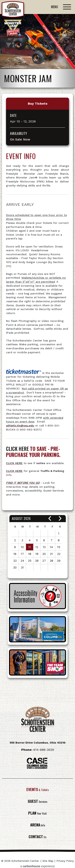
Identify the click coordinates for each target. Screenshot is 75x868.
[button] (50, 519)
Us (37, 837)
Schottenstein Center (13, 10)
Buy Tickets (38, 104)
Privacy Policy (65, 861)
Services (38, 801)
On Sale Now (20, 139)
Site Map (48, 861)
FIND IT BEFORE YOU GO (23, 483)
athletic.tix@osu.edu (20, 425)
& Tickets (38, 790)
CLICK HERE (14, 463)
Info (38, 825)
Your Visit (37, 813)
